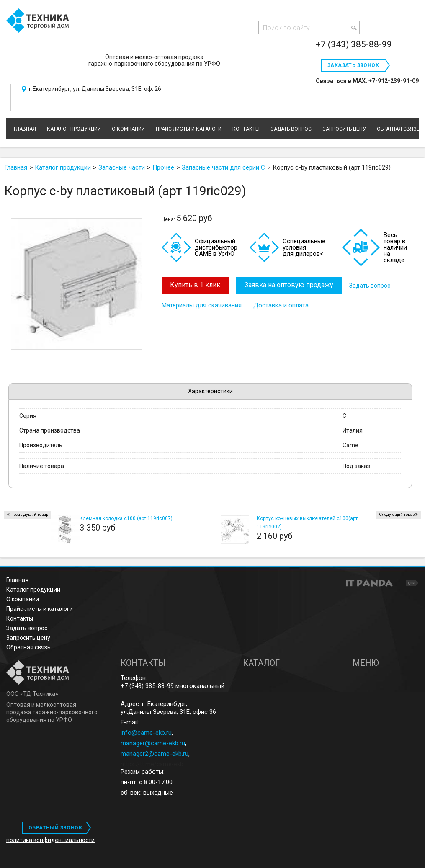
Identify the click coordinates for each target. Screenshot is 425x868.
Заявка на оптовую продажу (290, 285)
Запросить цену (28, 638)
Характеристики (210, 391)
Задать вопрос (371, 285)
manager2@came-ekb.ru (155, 754)
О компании (23, 599)
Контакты (20, 618)
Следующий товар (397, 514)
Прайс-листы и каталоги (40, 609)
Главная (17, 580)
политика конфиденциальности (50, 840)
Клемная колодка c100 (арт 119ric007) (126, 518)
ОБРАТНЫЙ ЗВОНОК (55, 828)
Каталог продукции (33, 590)
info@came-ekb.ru (146, 733)
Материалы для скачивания (202, 305)
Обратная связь (28, 647)
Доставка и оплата (281, 305)
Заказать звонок (353, 65)
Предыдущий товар (29, 514)
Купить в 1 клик (195, 285)
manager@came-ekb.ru (153, 743)
